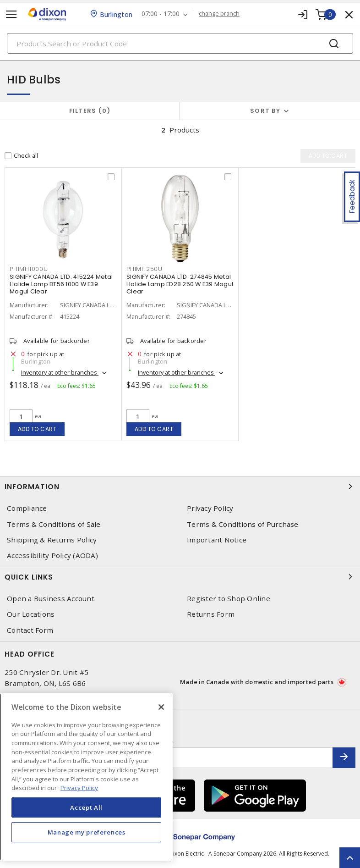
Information (180, 487)
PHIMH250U (145, 269)
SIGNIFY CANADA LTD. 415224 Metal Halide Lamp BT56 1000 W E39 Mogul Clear (61, 284)
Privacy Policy (210, 508)
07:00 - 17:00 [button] (161, 14)
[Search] (180, 43)
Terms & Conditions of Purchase (243, 524)
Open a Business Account (51, 599)
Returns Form (211, 614)
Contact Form (30, 630)
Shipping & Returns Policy (52, 540)
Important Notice (217, 540)
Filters (90, 111)
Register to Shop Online (229, 599)
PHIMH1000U (29, 269)
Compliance (27, 508)
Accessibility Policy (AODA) (52, 556)
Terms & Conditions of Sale (54, 524)
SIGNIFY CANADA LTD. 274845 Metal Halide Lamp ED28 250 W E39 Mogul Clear (180, 284)
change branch (219, 14)
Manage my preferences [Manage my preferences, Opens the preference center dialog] (87, 832)
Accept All (86, 807)
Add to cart (37, 429)
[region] (86, 777)
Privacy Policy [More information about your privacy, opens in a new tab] (79, 788)
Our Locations (31, 614)
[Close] (161, 707)
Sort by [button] (265, 111)
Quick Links (180, 577)
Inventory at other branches (60, 372)
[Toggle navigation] (11, 14)
